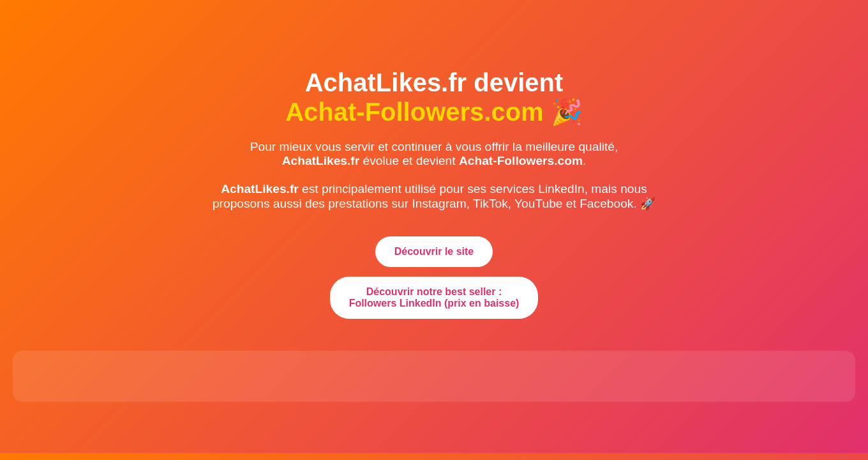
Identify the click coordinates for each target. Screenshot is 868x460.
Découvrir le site (434, 251)
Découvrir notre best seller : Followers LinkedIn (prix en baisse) (434, 297)
